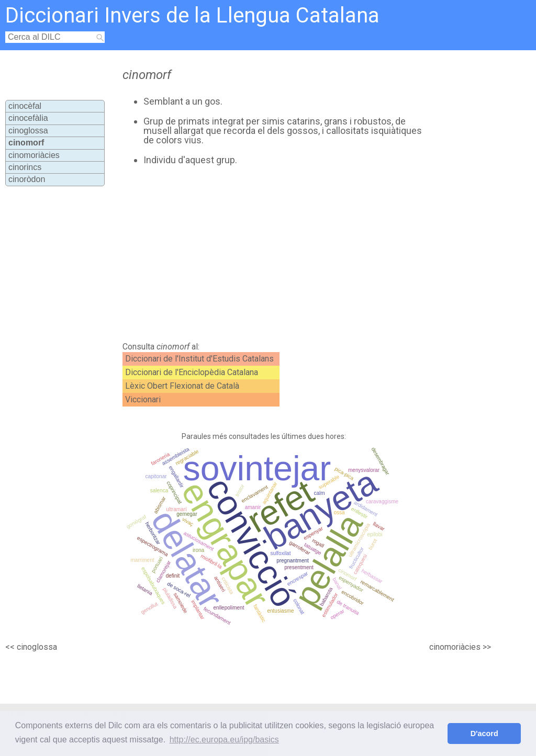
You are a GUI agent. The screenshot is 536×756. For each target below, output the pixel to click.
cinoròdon (27, 179)
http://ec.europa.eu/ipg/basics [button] (224, 740)
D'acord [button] (484, 734)
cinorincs (25, 167)
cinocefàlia (28, 118)
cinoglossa (28, 131)
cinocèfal (25, 106)
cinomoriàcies (34, 155)
